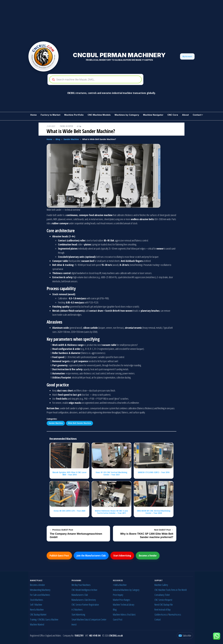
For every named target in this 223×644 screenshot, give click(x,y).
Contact (197, 115)
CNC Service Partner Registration (85, 605)
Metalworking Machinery (40, 590)
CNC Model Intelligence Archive (84, 590)
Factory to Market (50, 115)
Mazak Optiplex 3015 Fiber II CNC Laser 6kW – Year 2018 (69, 473)
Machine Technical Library (124, 605)
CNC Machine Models (99, 115)
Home (33, 115)
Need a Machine (37, 610)
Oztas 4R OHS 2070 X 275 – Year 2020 (69, 511)
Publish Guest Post (59, 555)
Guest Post (118, 619)
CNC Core (173, 115)
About (185, 115)
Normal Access (175, 614)
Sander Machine (71, 139)
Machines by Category (127, 115)
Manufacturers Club (80, 595)
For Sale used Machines (40, 595)
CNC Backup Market (38, 614)
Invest (74, 624)
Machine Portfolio (74, 115)
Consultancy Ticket (162, 595)
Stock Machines (37, 600)
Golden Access (161, 614)
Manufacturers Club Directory (84, 600)
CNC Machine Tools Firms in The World (171, 590)
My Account (187, 56)
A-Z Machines (77, 610)
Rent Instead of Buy (162, 610)
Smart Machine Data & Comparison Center (89, 619)
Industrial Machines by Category (126, 590)
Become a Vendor (148, 555)
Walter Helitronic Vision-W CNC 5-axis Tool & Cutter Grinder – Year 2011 (111, 512)
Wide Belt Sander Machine (80, 423)
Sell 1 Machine (36, 605)
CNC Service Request (163, 600)
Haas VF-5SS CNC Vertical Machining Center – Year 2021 (111, 473)
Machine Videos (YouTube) (124, 614)
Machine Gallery (161, 585)
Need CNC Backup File (164, 605)
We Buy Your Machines (81, 585)
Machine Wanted (37, 624)
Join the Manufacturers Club (91, 555)
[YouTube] (185, 636)
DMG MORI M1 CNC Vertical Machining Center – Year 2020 (154, 512)
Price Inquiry (118, 595)
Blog (58, 139)
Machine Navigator (153, 115)
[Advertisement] (85, 20)
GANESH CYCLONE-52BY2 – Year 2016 (154, 472)
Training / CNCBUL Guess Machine (44, 619)
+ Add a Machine (120, 585)
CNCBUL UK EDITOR (67, 126)
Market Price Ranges (122, 600)
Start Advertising (122, 555)
